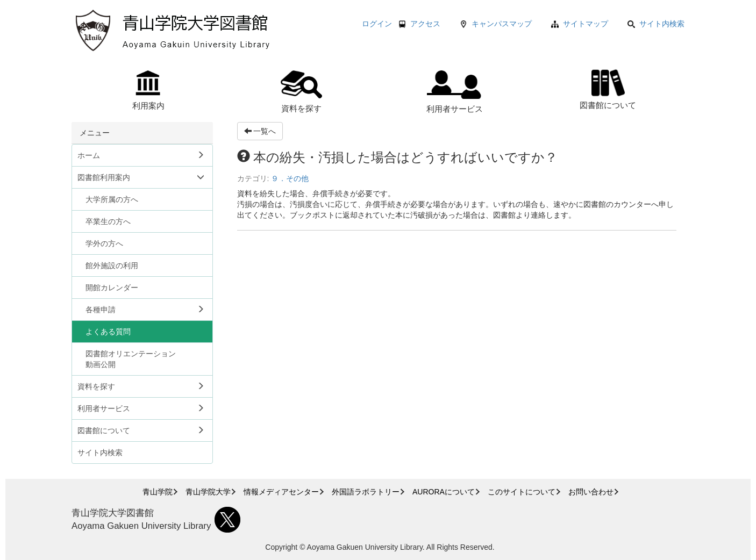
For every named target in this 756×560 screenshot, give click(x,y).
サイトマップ (586, 24)
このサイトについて (522, 492)
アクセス (425, 24)
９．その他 (290, 178)
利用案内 (148, 90)
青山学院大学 (208, 492)
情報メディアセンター (281, 492)
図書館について (608, 88)
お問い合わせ (591, 492)
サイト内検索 (656, 24)
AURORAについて (444, 492)
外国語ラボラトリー (366, 492)
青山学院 (158, 492)
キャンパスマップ (502, 24)
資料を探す (301, 92)
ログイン (377, 24)
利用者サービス (455, 92)
